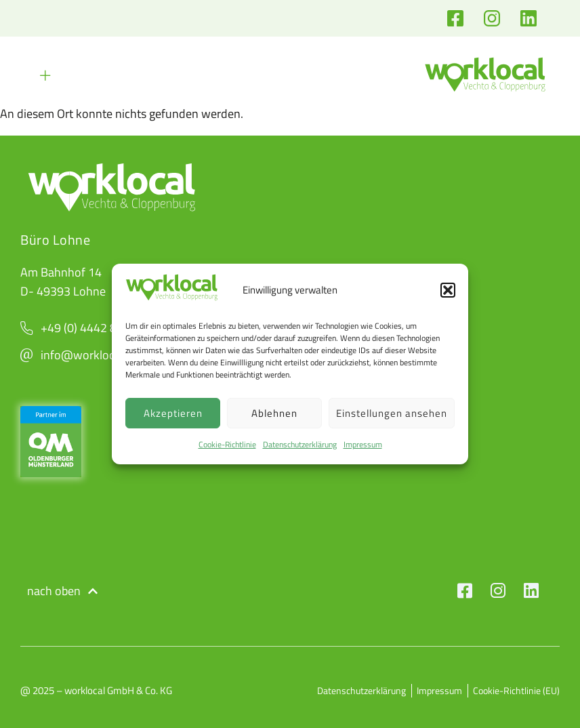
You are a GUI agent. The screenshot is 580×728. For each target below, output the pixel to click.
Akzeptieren (173, 413)
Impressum (363, 444)
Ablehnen (274, 413)
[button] (448, 290)
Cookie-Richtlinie (227, 444)
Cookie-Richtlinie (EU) (516, 691)
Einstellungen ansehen (392, 413)
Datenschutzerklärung (300, 444)
